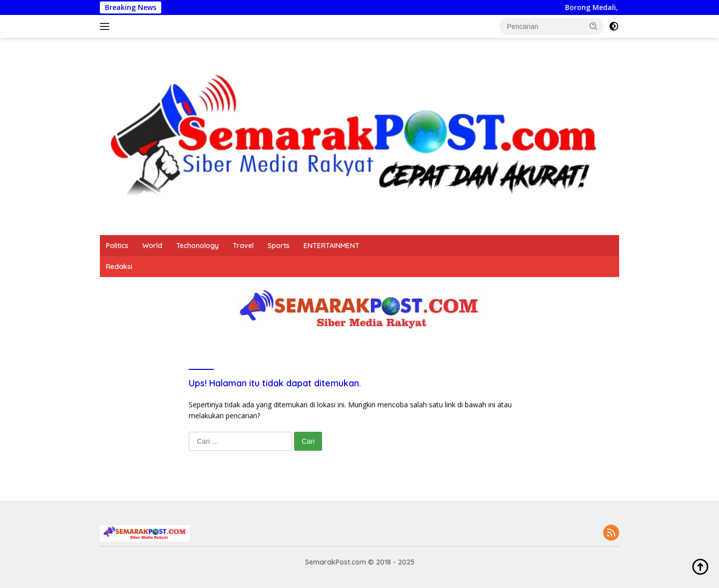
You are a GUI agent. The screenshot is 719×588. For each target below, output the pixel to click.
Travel (243, 246)
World (152, 246)
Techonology (197, 246)
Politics (117, 246)
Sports (279, 246)
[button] (594, 26)
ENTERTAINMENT (332, 246)
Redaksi (119, 267)
